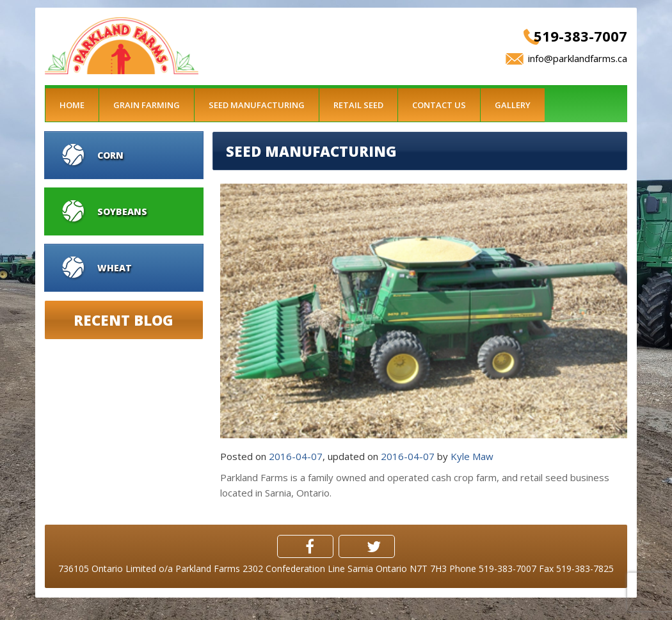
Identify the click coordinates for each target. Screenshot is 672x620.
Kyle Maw (472, 456)
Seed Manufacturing (257, 105)
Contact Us (439, 105)
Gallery (513, 105)
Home (72, 105)
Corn (110, 155)
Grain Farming (147, 105)
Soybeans (122, 211)
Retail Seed (358, 105)
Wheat (115, 268)
